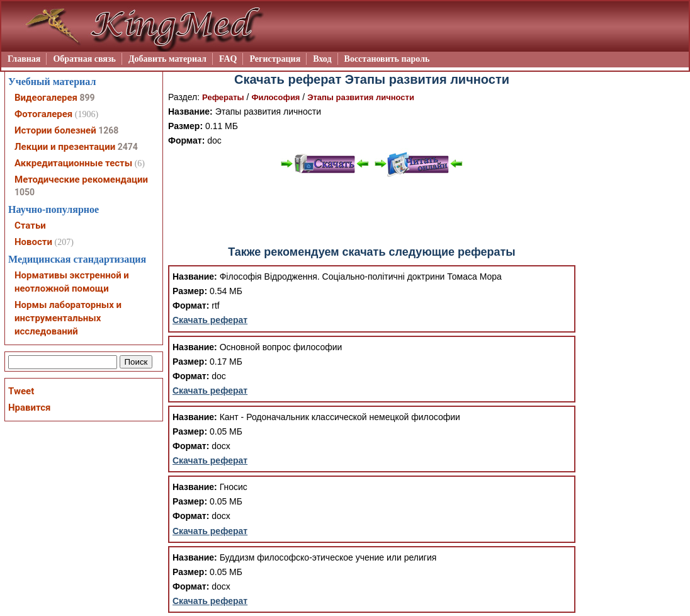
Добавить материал (167, 59)
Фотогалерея (43, 114)
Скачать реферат (210, 320)
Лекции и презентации (65, 147)
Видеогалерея (46, 98)
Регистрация (275, 59)
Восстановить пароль (387, 59)
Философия (275, 97)
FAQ (228, 59)
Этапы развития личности (361, 97)
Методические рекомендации (81, 180)
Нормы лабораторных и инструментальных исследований (68, 318)
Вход (322, 59)
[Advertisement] (372, 212)
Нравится (29, 408)
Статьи (30, 225)
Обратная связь (84, 59)
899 (87, 98)
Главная (24, 59)
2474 (128, 147)
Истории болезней (55, 130)
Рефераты (223, 97)
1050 (25, 192)
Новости (33, 242)
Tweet (21, 391)
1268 (108, 130)
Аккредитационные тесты (73, 163)
